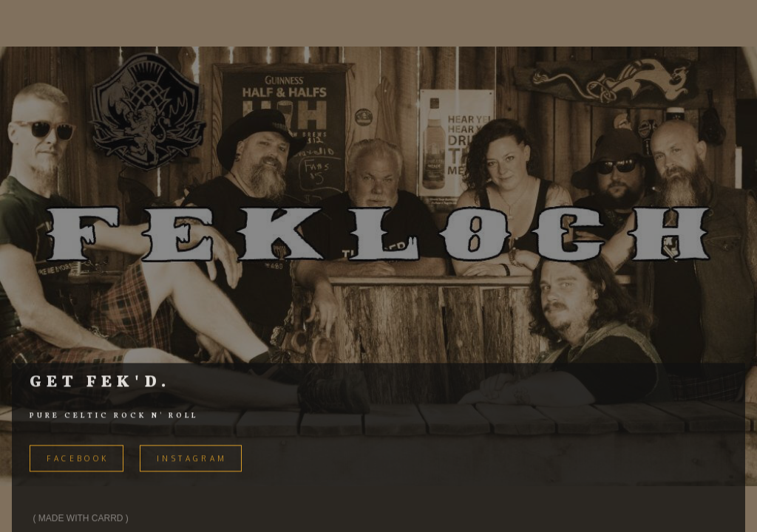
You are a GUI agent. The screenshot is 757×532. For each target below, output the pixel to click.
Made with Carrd (81, 520)
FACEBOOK (78, 460)
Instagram (192, 460)
